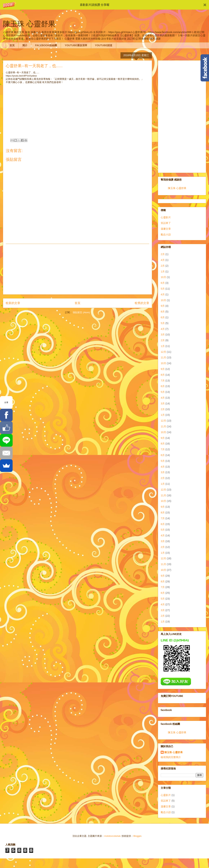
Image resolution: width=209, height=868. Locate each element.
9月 (163, 306)
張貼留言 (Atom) (81, 312)
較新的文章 (13, 303)
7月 (163, 381)
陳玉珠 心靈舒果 (177, 188)
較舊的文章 (142, 303)
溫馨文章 (166, 229)
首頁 (12, 45)
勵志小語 (166, 235)
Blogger (137, 836)
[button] (104, 5)
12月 (163, 352)
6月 (163, 283)
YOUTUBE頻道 (104, 45)
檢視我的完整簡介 (171, 757)
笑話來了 (166, 223)
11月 (163, 357)
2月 (163, 254)
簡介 (25, 45)
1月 (163, 272)
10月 (163, 277)
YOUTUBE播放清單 (76, 45)
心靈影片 (166, 217)
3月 (163, 335)
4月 (163, 260)
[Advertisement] (77, 269)
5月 (163, 289)
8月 (163, 312)
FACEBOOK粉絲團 (46, 45)
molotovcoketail (112, 836)
